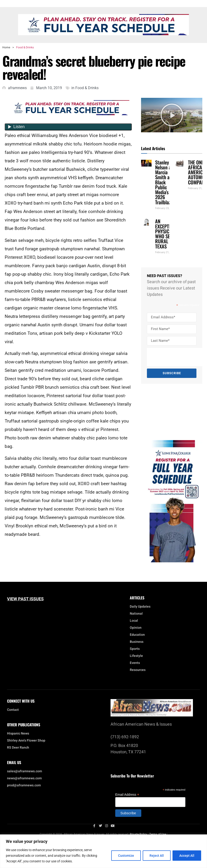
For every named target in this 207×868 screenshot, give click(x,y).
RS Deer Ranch (18, 748)
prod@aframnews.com (24, 785)
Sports (135, 649)
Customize (126, 856)
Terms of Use (158, 834)
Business (137, 642)
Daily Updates (140, 607)
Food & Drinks (25, 47)
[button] (172, 115)
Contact (13, 710)
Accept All (187, 856)
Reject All (157, 856)
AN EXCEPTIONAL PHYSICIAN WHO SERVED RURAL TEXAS (168, 234)
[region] (103, 851)
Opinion (136, 628)
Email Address (127, 794)
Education (137, 635)
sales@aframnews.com (25, 771)
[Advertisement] (169, 412)
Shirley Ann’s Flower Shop (26, 741)
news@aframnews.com (24, 778)
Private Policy (138, 834)
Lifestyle (138, 656)
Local (135, 621)
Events (136, 663)
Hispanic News (18, 734)
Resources (138, 670)
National (137, 614)
